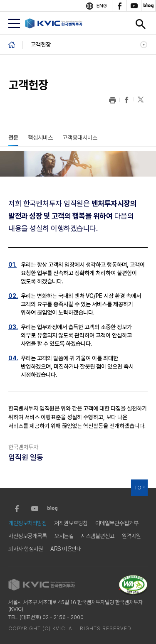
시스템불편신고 (98, 536)
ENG (102, 6)
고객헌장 (41, 44)
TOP (139, 488)
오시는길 (64, 536)
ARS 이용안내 (66, 549)
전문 (13, 138)
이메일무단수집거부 (117, 523)
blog (148, 6)
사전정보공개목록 (27, 536)
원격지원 (131, 536)
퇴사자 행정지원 (26, 549)
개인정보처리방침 (27, 523)
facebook (119, 6)
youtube (134, 6)
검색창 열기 (141, 24)
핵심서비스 (40, 138)
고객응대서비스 (80, 138)
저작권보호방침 (71, 523)
